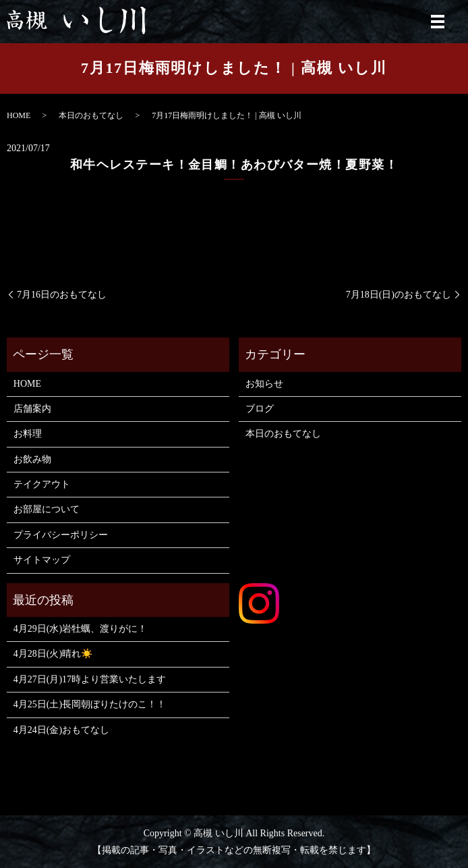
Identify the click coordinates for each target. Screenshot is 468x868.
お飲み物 (32, 459)
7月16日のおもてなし (62, 295)
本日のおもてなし (91, 115)
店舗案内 (32, 409)
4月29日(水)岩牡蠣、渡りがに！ (80, 629)
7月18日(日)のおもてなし (399, 295)
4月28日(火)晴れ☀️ (53, 654)
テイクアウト (42, 484)
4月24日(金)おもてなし (61, 730)
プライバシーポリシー (61, 535)
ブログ (260, 409)
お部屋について (47, 509)
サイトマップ (42, 560)
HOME (19, 115)
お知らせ (264, 384)
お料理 (28, 434)
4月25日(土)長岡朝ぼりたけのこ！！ (90, 704)
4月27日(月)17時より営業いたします (90, 679)
